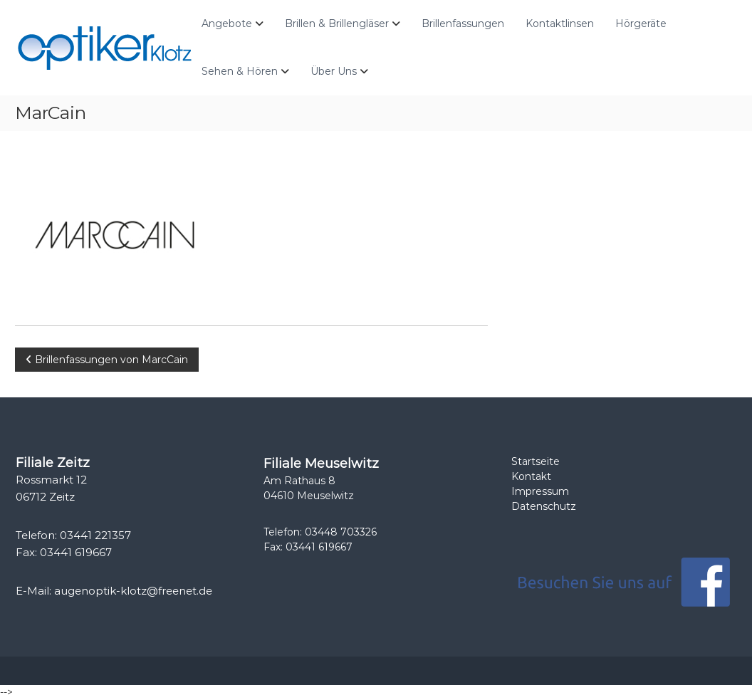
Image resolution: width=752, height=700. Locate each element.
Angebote (227, 23)
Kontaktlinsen (560, 23)
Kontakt (531, 476)
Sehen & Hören (240, 71)
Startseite (536, 461)
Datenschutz (544, 506)
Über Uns (334, 71)
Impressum (540, 491)
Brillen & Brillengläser (337, 23)
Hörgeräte (641, 23)
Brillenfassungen (463, 23)
